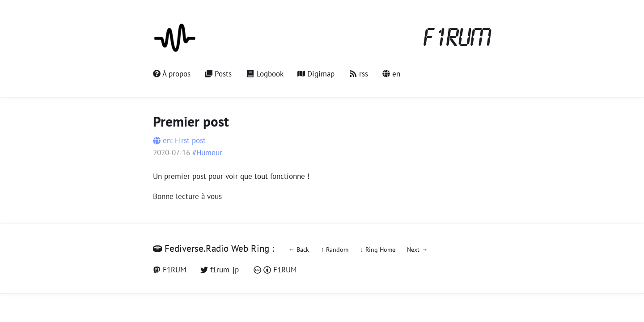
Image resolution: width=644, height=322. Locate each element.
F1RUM (458, 38)
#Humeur (207, 153)
